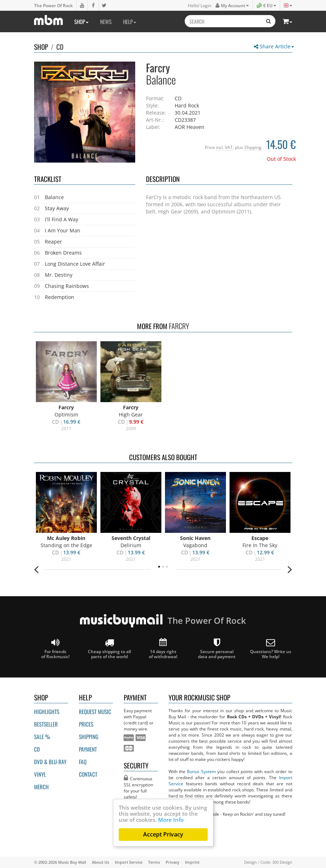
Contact (88, 774)
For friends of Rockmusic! (55, 649)
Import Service (129, 862)
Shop (81, 21)
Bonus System (201, 771)
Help (130, 21)
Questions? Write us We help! (271, 649)
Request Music (95, 712)
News (106, 21)
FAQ (83, 762)
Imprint (192, 862)
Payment (88, 749)
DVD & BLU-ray (50, 762)
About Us (100, 862)
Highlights (47, 712)
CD (60, 47)
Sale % (42, 737)
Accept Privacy (163, 834)
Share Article (274, 46)
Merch (41, 787)
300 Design (282, 862)
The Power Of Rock (53, 5)
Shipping (253, 147)
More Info (171, 820)
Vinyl (40, 774)
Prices (86, 724)
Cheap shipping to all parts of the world (109, 649)
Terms (154, 862)
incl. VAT (224, 147)
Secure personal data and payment (217, 649)
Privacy (173, 862)
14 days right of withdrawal (163, 649)
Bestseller (46, 724)
